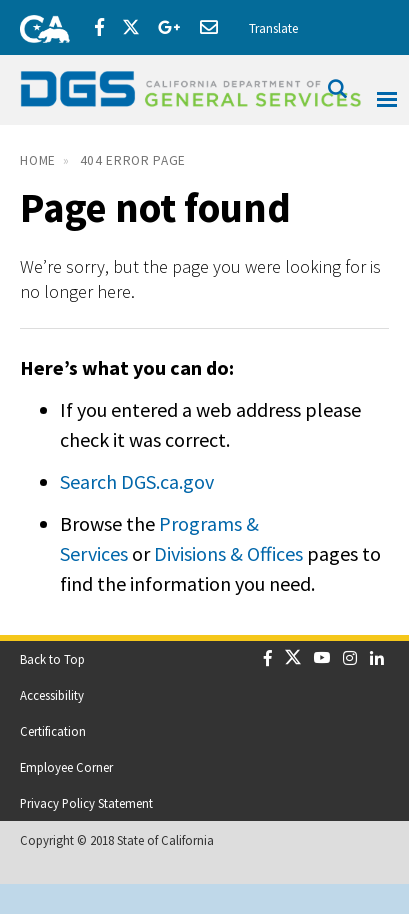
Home (38, 160)
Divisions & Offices (228, 553)
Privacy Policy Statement (86, 803)
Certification (53, 731)
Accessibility (52, 695)
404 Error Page (133, 160)
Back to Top (52, 659)
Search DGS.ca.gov (137, 481)
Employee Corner (66, 767)
